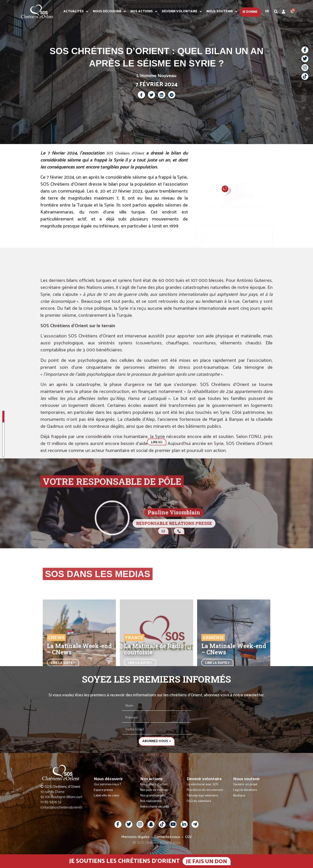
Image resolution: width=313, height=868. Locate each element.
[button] (276, 12)
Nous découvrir (109, 12)
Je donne (250, 12)
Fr (267, 12)
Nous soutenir (222, 12)
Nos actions (144, 12)
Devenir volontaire (182, 12)
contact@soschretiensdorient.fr (61, 807)
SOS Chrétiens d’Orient (125, 153)
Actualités (76, 12)
